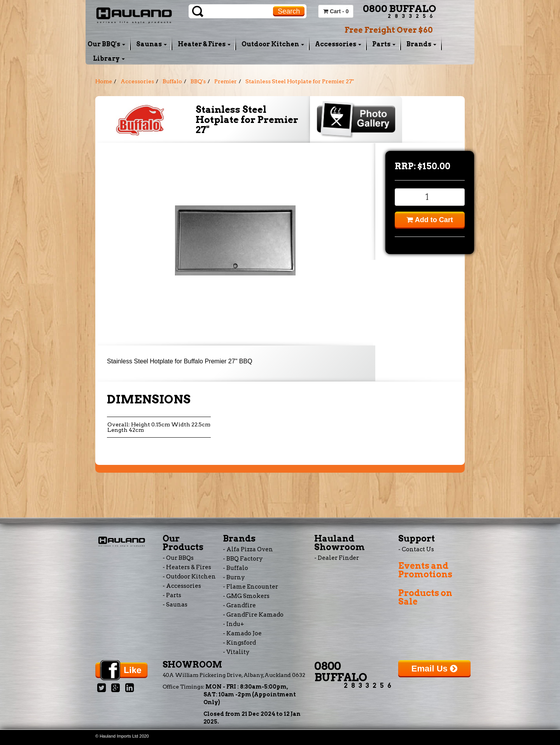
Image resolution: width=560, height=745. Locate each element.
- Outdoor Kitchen (189, 577)
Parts (384, 44)
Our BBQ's (106, 44)
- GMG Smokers (246, 596)
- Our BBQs (178, 558)
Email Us (434, 669)
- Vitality (236, 652)
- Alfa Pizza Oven (248, 549)
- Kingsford (239, 643)
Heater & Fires (204, 44)
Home (104, 81)
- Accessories (182, 586)
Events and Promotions (425, 570)
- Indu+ (234, 624)
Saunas (151, 44)
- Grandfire (239, 605)
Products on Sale (425, 597)
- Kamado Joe (242, 633)
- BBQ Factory (243, 559)
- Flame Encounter (250, 587)
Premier (226, 81)
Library (109, 59)
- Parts (172, 595)
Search (289, 11)
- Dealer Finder (337, 558)
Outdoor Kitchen (273, 44)
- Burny (234, 577)
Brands (421, 44)
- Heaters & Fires (187, 567)
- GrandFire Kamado (253, 615)
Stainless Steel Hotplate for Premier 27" (300, 81)
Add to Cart (430, 220)
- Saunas (175, 605)
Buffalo (172, 81)
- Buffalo (235, 568)
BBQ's (198, 81)
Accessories (338, 44)
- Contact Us (416, 549)
